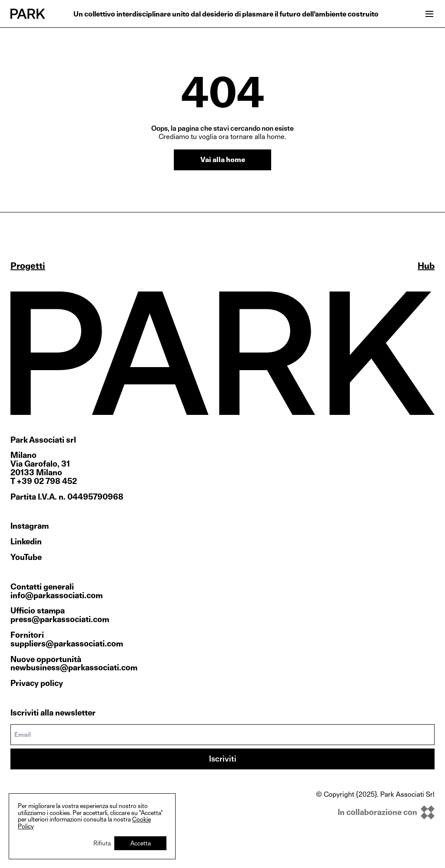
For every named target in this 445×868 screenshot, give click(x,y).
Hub (426, 266)
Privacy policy (37, 683)
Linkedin (26, 542)
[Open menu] (429, 14)
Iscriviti (223, 759)
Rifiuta (102, 843)
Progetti (28, 266)
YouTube (26, 557)
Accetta (141, 843)
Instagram (30, 526)
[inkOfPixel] (375, 812)
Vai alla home (223, 160)
